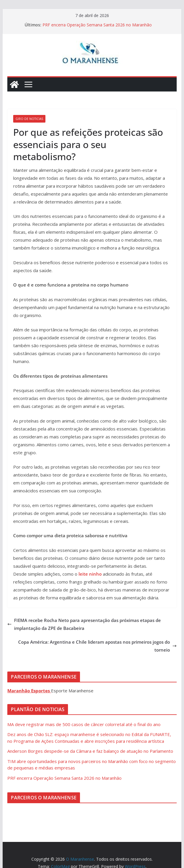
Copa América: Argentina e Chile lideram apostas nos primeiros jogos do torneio (97, 646)
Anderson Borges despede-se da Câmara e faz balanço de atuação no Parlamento (90, 751)
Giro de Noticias (29, 119)
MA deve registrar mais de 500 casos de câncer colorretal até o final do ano (84, 724)
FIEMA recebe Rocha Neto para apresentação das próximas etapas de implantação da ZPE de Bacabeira (84, 624)
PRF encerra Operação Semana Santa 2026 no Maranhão (97, 25)
